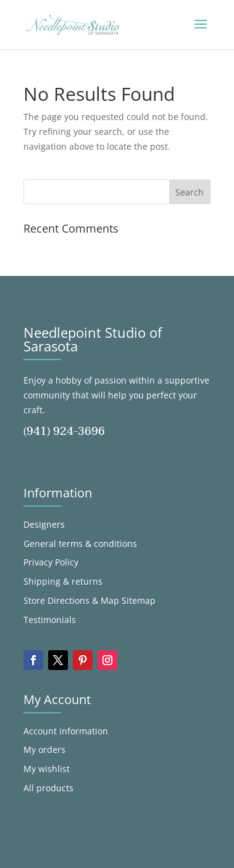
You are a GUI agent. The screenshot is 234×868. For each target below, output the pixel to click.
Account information (66, 731)
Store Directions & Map (71, 600)
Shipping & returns (63, 581)
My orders (44, 750)
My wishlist (47, 769)
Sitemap (139, 600)
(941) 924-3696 (64, 432)
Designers (44, 524)
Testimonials (50, 620)
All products (48, 788)
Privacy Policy (51, 562)
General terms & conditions (80, 544)
